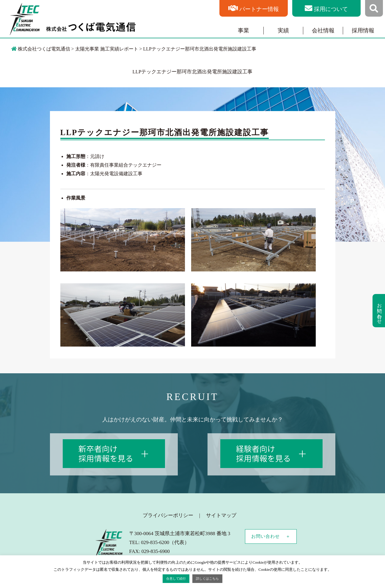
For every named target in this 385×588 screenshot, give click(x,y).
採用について (331, 9)
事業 (243, 30)
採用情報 (363, 30)
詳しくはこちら (207, 578)
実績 (283, 30)
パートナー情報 (259, 9)
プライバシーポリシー (168, 515)
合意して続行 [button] (176, 578)
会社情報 (323, 30)
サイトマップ (221, 515)
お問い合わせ (265, 536)
